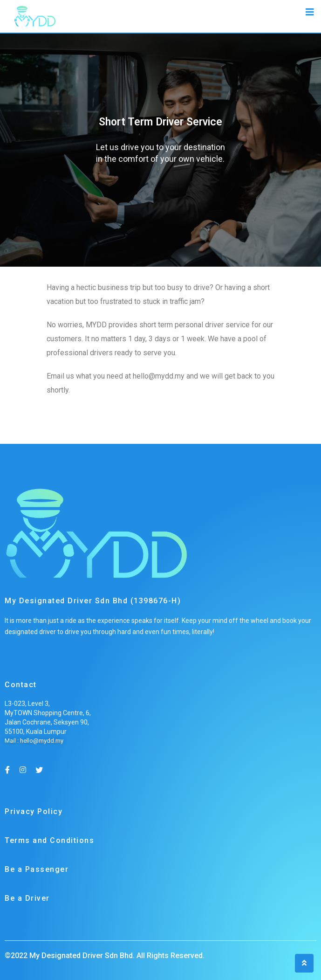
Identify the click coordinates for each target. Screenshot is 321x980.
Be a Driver (27, 898)
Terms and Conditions (49, 840)
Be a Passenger (37, 869)
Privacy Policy (34, 811)
